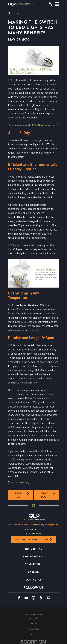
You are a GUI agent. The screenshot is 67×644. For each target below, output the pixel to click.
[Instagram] (33, 598)
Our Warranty (33, 557)
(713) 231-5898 (34, 534)
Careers (34, 572)
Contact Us (34, 580)
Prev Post (22, 495)
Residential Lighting (19, 482)
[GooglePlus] (48, 598)
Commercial (33, 564)
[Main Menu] (57, 4)
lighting (49, 84)
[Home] (21, 4)
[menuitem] (33, 618)
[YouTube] (26, 598)
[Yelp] (41, 598)
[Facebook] (19, 598)
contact (29, 459)
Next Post (48, 495)
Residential (33, 549)
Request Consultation (33, 540)
